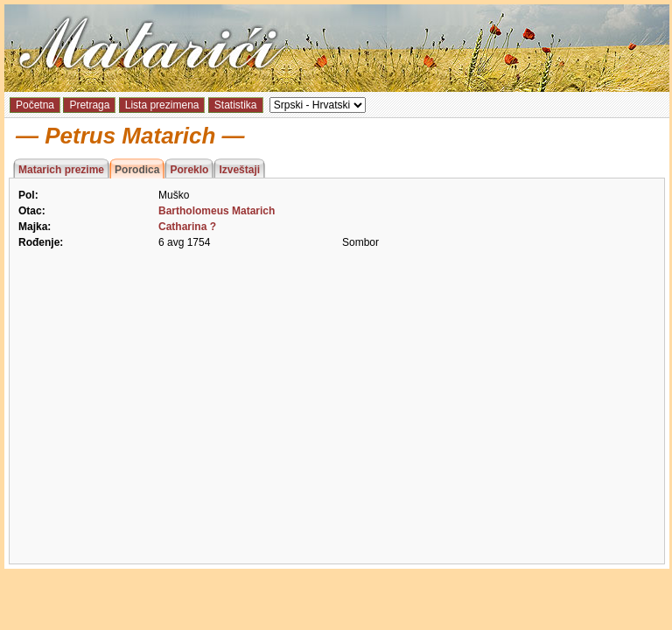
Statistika (236, 105)
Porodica (137, 170)
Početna (35, 105)
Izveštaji (239, 170)
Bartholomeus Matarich (217, 211)
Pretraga (89, 105)
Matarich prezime (61, 170)
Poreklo (189, 170)
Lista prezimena (162, 105)
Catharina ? (187, 227)
